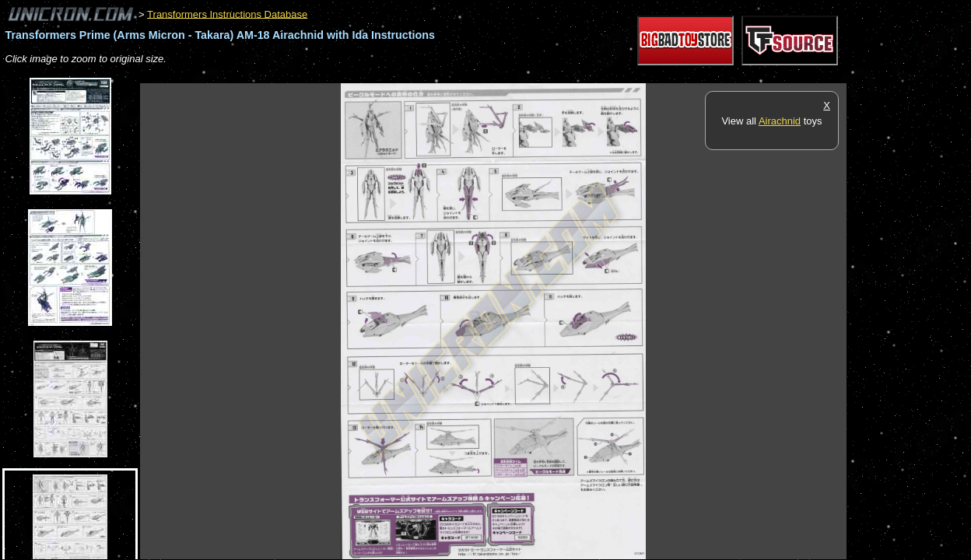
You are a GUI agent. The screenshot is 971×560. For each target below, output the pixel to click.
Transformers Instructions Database (227, 14)
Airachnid (780, 121)
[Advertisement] (423, 75)
